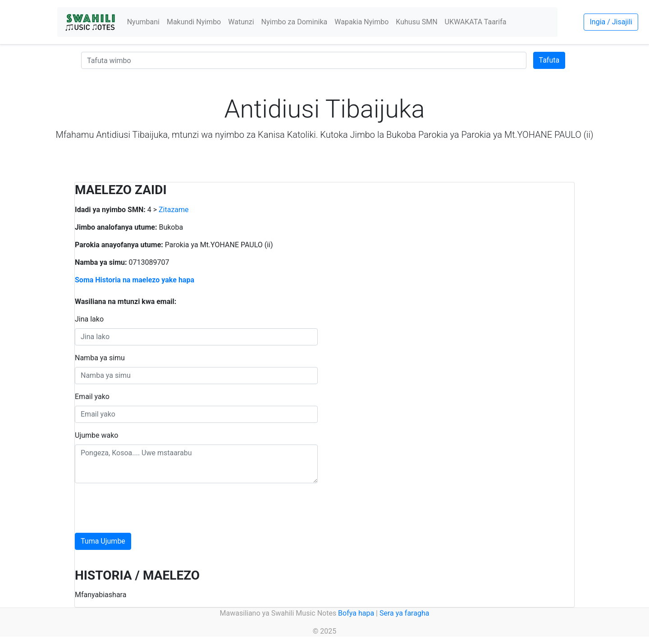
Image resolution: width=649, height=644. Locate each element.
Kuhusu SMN (416, 22)
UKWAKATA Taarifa (476, 22)
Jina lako (89, 319)
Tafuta (549, 60)
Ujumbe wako (96, 435)
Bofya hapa (356, 613)
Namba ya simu (100, 358)
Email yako (92, 397)
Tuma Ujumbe (103, 541)
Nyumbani (143, 22)
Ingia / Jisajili (611, 22)
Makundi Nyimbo (194, 22)
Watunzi (241, 22)
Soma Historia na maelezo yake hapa (135, 280)
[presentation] (143, 508)
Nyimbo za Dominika (295, 22)
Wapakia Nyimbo (361, 22)
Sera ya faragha (404, 613)
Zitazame (174, 210)
